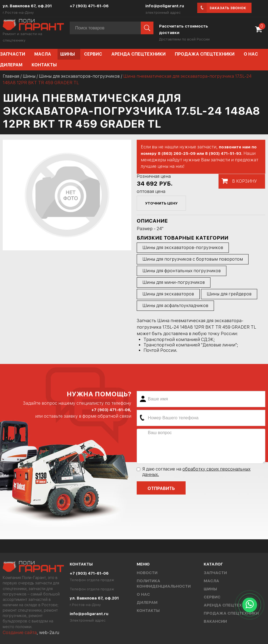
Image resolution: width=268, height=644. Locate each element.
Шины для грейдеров (229, 294)
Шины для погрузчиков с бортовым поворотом (193, 259)
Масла (43, 54)
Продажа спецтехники (205, 54)
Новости (147, 573)
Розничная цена (154, 176)
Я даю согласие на (194, 472)
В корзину (244, 181)
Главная (11, 76)
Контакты (44, 65)
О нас (251, 54)
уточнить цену (161, 203)
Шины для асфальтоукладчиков (175, 306)
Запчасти (215, 573)
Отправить (161, 488)
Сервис (93, 54)
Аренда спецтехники (138, 54)
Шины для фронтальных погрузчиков (182, 271)
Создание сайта (20, 633)
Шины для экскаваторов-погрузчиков (79, 76)
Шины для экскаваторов (168, 294)
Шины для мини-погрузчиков (174, 282)
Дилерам (147, 602)
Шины (68, 54)
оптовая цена (151, 191)
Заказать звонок (228, 8)
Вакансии (215, 621)
